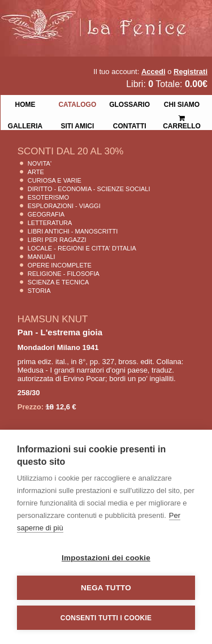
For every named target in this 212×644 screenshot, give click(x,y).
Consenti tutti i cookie (106, 618)
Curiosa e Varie (55, 180)
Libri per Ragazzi (57, 240)
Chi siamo (182, 103)
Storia (39, 291)
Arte (36, 172)
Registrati (191, 72)
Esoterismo (48, 197)
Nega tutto (106, 588)
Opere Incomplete (60, 265)
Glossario (129, 103)
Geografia (46, 214)
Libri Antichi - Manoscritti (73, 231)
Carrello (182, 117)
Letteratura (50, 223)
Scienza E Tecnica (59, 282)
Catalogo (77, 103)
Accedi (153, 72)
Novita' (40, 163)
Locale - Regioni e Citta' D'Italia (82, 248)
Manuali (42, 257)
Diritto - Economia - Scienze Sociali (89, 189)
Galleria (25, 125)
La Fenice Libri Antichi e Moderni (99, 17)
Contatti (130, 125)
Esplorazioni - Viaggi (64, 206)
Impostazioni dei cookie (106, 558)
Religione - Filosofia (64, 274)
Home (25, 103)
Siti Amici (77, 125)
